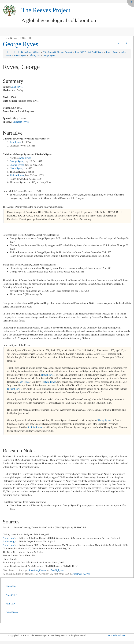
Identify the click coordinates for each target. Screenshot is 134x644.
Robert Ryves (113, 52)
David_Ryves (57, 570)
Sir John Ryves (35, 427)
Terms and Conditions (116, 635)
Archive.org (9, 538)
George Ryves (21, 44)
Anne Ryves (25, 158)
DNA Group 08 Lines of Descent (58, 52)
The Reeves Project (46, 10)
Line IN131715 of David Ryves (89, 52)
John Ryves (35, 55)
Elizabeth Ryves (21, 122)
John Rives (24, 382)
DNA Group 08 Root (31, 52)
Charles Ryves (17, 165)
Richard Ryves (17, 175)
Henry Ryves (16, 168)
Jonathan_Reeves (37, 570)
